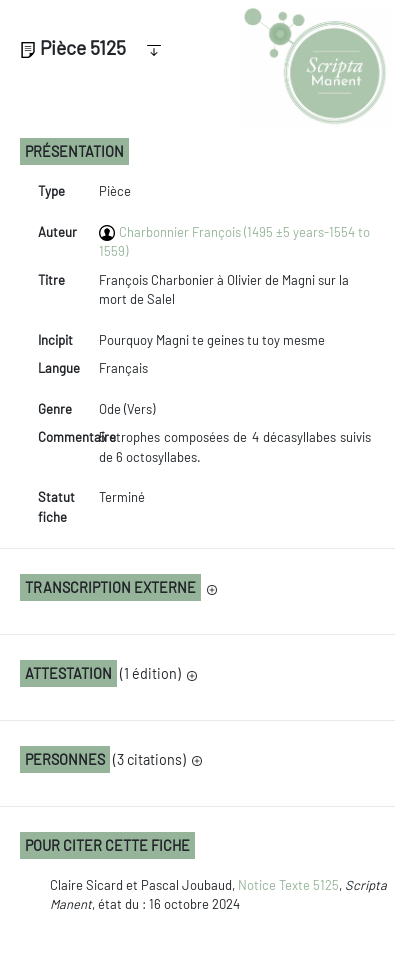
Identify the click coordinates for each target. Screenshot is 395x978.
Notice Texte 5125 (288, 885)
